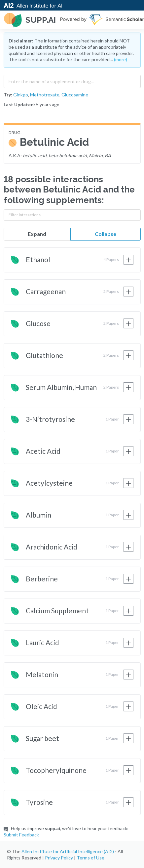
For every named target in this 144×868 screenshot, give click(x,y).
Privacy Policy (59, 858)
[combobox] (72, 80)
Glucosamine (75, 95)
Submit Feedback (21, 835)
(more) (121, 59)
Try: (8, 95)
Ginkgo (21, 95)
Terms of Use (90, 858)
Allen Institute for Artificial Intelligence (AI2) (68, 851)
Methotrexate (45, 95)
